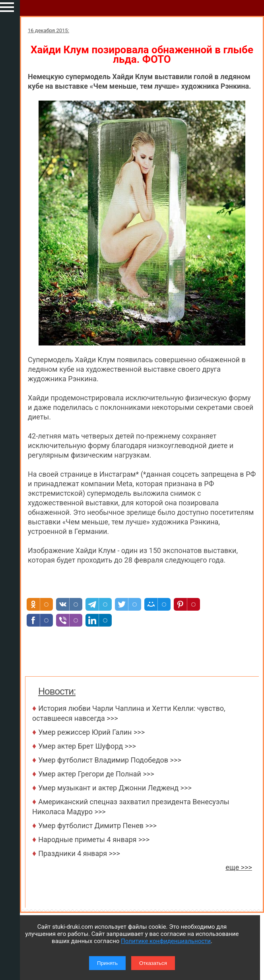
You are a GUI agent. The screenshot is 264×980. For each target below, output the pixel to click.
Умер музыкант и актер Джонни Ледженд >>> (115, 788)
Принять (107, 963)
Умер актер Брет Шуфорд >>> (87, 746)
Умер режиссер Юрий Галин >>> (91, 732)
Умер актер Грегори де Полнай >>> (96, 774)
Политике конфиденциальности (166, 941)
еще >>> (239, 867)
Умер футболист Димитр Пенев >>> (97, 826)
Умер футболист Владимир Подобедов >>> (110, 760)
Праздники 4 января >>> (79, 853)
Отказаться (153, 963)
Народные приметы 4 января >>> (94, 839)
